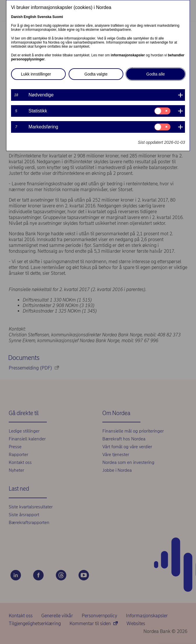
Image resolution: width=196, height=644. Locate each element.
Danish (17, 17)
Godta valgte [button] (96, 74)
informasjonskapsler (128, 55)
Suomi (58, 17)
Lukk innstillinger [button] (36, 74)
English (30, 17)
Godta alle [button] (156, 74)
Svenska (44, 17)
